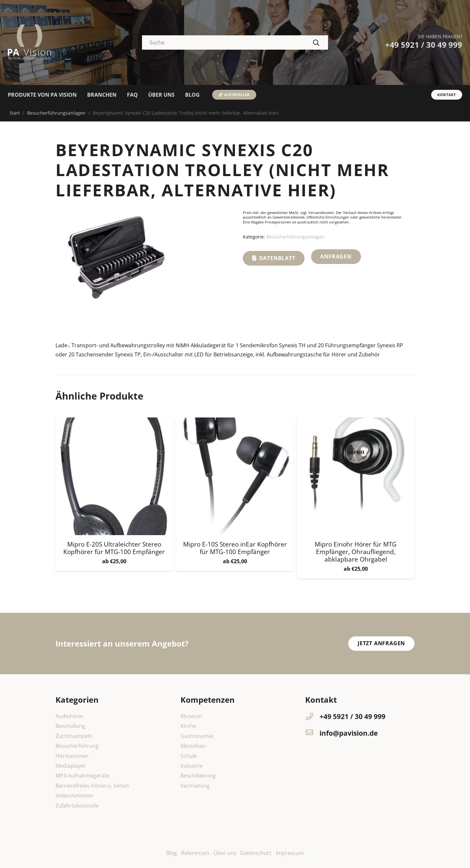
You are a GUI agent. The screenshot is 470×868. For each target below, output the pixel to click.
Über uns (225, 853)
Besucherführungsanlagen (56, 113)
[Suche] (235, 43)
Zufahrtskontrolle (77, 806)
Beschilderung (198, 776)
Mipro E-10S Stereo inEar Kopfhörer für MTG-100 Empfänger (235, 548)
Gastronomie (197, 736)
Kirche (188, 726)
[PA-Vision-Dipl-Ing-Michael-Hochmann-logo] (29, 42)
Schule (189, 756)
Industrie (192, 766)
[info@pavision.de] (312, 733)
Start (15, 113)
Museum (191, 716)
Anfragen (336, 256)
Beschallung (70, 726)
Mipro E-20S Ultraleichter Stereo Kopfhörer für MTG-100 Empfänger (114, 548)
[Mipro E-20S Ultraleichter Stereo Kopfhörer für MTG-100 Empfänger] (114, 422)
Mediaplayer (71, 766)
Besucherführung (77, 746)
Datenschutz (256, 853)
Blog (172, 853)
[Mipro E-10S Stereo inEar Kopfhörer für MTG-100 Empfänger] (235, 422)
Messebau (193, 746)
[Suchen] (316, 42)
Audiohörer (70, 716)
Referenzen (195, 853)
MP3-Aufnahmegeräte (82, 776)
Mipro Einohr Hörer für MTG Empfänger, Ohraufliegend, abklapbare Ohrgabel (356, 552)
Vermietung (195, 786)
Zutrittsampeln (74, 736)
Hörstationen (72, 756)
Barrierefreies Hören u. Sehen (92, 786)
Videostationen (74, 795)
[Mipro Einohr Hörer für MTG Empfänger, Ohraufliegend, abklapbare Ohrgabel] (356, 422)
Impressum (290, 853)
